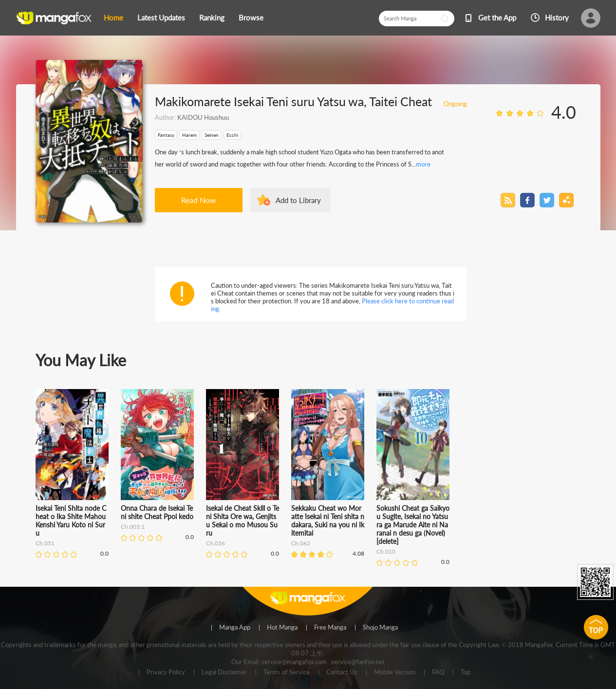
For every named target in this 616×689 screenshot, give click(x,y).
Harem (189, 135)
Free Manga (330, 628)
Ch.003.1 (133, 527)
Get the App (497, 18)
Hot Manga (282, 628)
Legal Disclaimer (224, 672)
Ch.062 (301, 543)
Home (113, 18)
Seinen (212, 135)
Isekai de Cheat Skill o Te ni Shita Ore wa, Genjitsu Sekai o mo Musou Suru (243, 521)
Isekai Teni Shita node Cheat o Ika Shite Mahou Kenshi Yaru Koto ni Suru (71, 521)
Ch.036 (215, 543)
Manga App (235, 628)
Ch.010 (386, 551)
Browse (251, 18)
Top (466, 672)
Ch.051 (45, 543)
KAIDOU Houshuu (203, 117)
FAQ (438, 672)
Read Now (199, 200)
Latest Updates (161, 18)
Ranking (212, 18)
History (557, 18)
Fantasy (166, 135)
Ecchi (232, 135)
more (423, 164)
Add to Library (298, 200)
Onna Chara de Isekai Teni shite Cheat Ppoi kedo (157, 512)
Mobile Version (395, 672)
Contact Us (342, 672)
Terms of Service (287, 672)
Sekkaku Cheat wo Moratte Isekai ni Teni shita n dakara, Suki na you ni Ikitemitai (328, 521)
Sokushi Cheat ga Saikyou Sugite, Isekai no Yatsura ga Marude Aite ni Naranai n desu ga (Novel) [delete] (413, 525)
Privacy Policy (166, 672)
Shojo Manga (380, 628)
